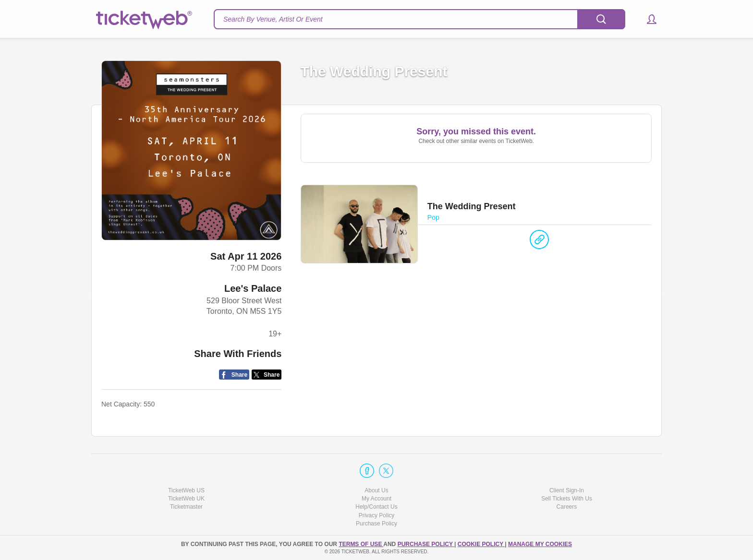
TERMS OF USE (361, 544)
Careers (567, 507)
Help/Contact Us (376, 507)
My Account (376, 499)
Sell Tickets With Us (567, 499)
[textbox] (419, 19)
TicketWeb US (186, 490)
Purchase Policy (376, 524)
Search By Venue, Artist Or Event (273, 19)
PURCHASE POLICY (426, 544)
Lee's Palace (253, 288)
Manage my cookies (540, 544)
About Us (376, 490)
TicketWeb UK (186, 499)
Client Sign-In (567, 490)
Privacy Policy (377, 515)
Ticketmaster (186, 507)
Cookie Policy (481, 544)
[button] (647, 19)
